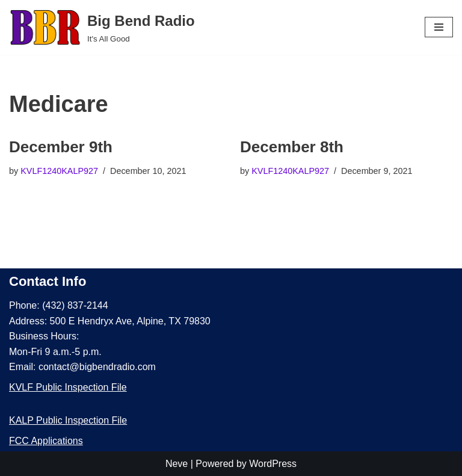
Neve (177, 464)
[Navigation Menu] (439, 27)
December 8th (292, 147)
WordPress (273, 464)
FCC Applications (46, 441)
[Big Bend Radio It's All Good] (102, 27)
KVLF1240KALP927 (59, 171)
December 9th (61, 147)
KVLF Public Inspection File (68, 387)
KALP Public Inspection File (68, 420)
